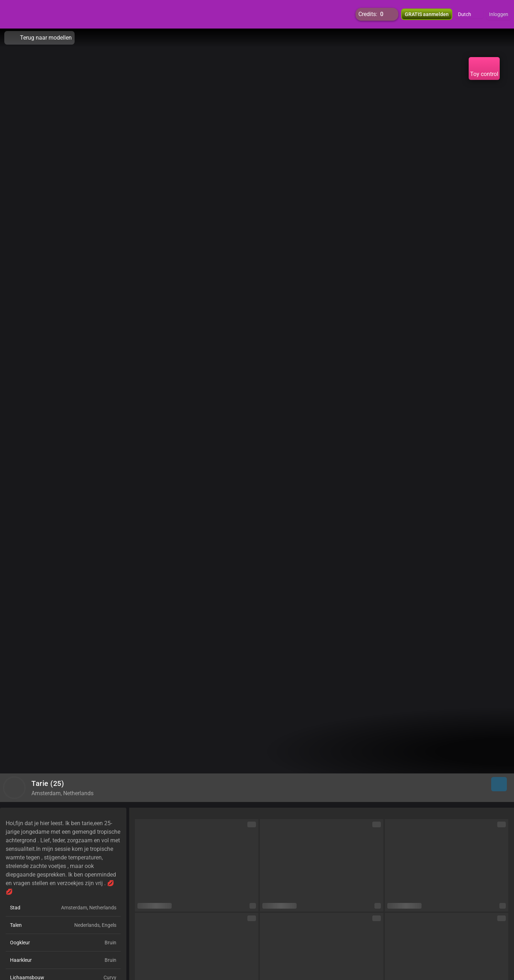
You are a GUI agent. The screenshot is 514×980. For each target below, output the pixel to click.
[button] (469, 14)
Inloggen (499, 14)
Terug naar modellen (39, 38)
